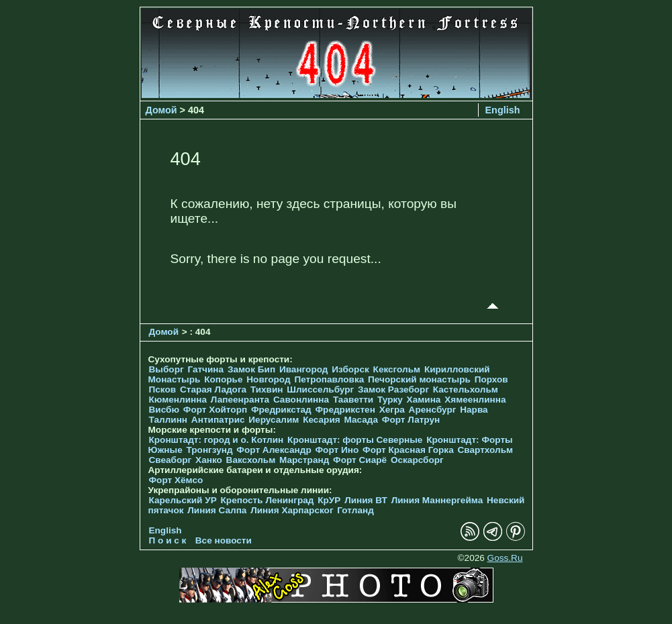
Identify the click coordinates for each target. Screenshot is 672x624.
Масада (361, 420)
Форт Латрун (411, 420)
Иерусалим (274, 420)
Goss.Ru (505, 558)
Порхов (491, 379)
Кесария (322, 420)
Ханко (209, 460)
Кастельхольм (466, 389)
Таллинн (169, 420)
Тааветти (353, 400)
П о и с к (168, 540)
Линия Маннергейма (437, 500)
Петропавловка (329, 379)
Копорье (223, 379)
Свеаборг (171, 460)
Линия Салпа (217, 510)
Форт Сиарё (360, 460)
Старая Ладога (213, 389)
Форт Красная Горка (408, 450)
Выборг (166, 369)
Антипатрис (218, 420)
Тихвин (267, 389)
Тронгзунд (209, 450)
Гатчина (205, 369)
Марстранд (304, 460)
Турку (390, 400)
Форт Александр (274, 450)
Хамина (424, 400)
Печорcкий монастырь (419, 379)
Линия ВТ (366, 500)
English (503, 110)
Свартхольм (485, 450)
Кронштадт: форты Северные (355, 440)
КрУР (329, 500)
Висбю (164, 410)
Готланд (355, 510)
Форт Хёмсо (176, 480)
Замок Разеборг (393, 389)
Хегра (392, 410)
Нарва (474, 410)
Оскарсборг (417, 460)
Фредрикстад (281, 410)
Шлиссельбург (320, 389)
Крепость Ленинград (268, 500)
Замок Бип (251, 369)
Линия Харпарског (292, 510)
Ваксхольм (251, 460)
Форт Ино (337, 450)
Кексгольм (397, 369)
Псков (163, 389)
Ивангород (304, 369)
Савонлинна (301, 400)
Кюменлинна (178, 400)
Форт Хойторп (215, 410)
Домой (161, 110)
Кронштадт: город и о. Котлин (217, 440)
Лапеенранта (240, 400)
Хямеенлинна (475, 400)
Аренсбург (433, 410)
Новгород (268, 379)
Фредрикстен (345, 410)
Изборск (350, 369)
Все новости (224, 540)
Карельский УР (183, 500)
